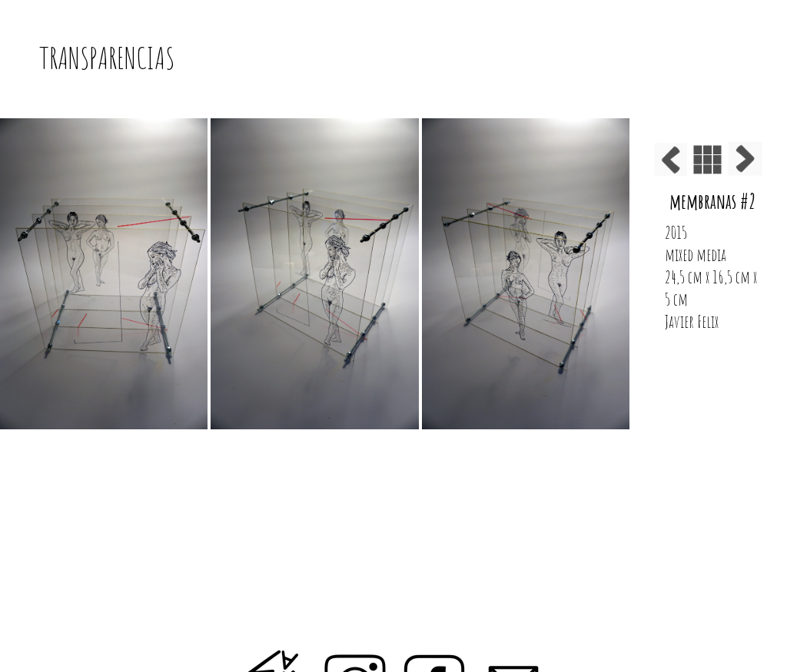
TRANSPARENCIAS (107, 58)
